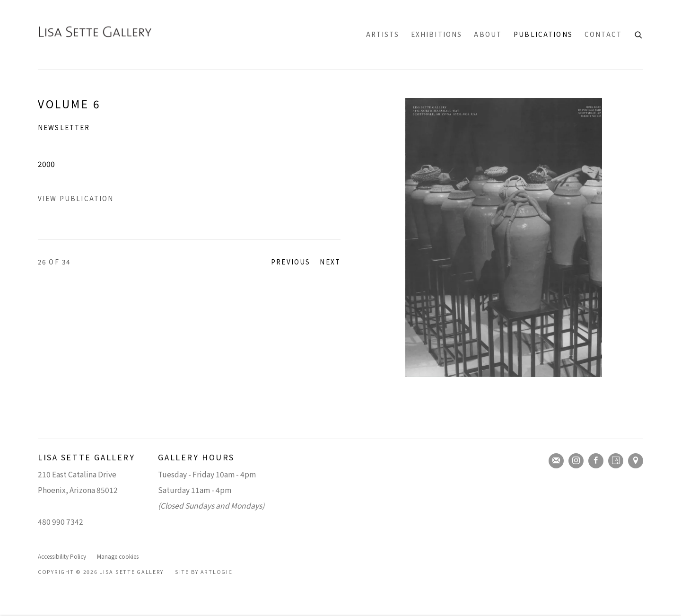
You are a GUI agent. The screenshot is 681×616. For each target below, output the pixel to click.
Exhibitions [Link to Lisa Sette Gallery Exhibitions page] (437, 34)
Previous (291, 262)
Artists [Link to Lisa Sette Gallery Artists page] (383, 34)
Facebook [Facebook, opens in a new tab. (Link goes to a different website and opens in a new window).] (596, 461)
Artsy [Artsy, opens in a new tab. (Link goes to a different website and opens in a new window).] (616, 461)
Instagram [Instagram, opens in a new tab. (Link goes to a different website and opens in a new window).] (576, 461)
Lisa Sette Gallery (95, 35)
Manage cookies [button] (118, 556)
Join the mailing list (556, 461)
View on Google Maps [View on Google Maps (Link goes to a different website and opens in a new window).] (636, 461)
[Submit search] (639, 34)
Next (330, 262)
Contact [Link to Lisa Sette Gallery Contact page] (603, 34)
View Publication (76, 198)
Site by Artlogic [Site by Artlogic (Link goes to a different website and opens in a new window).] (204, 572)
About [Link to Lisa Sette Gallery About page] (488, 34)
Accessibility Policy (62, 556)
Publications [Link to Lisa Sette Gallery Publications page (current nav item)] (543, 34)
